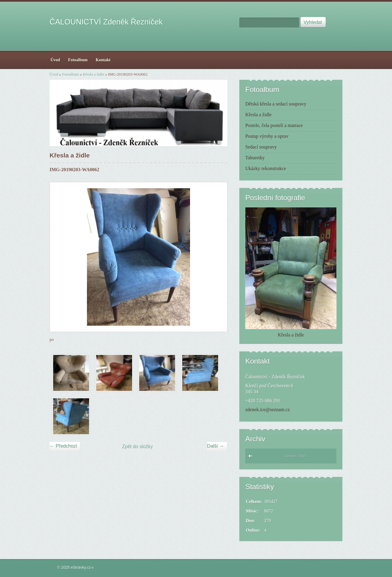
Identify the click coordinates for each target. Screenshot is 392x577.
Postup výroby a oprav (267, 136)
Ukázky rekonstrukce (266, 168)
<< (252, 457)
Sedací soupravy (261, 147)
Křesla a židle (93, 74)
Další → (216, 446)
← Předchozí (63, 446)
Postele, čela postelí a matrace (274, 125)
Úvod (54, 74)
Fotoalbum (71, 74)
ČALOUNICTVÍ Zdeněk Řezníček (106, 22)
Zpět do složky (138, 447)
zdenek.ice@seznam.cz (268, 410)
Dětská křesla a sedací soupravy (276, 104)
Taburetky (255, 158)
